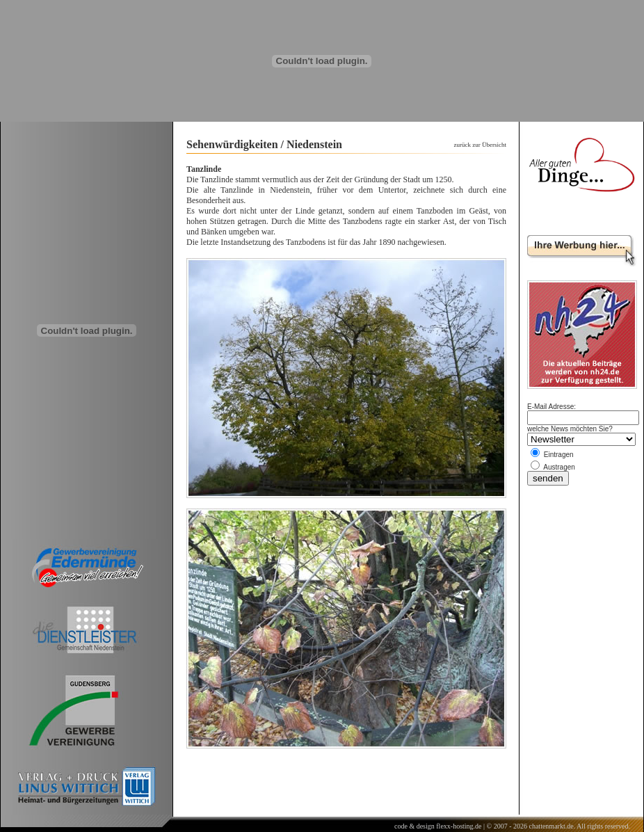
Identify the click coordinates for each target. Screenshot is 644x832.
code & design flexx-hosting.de (438, 826)
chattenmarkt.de (551, 826)
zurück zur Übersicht (480, 145)
